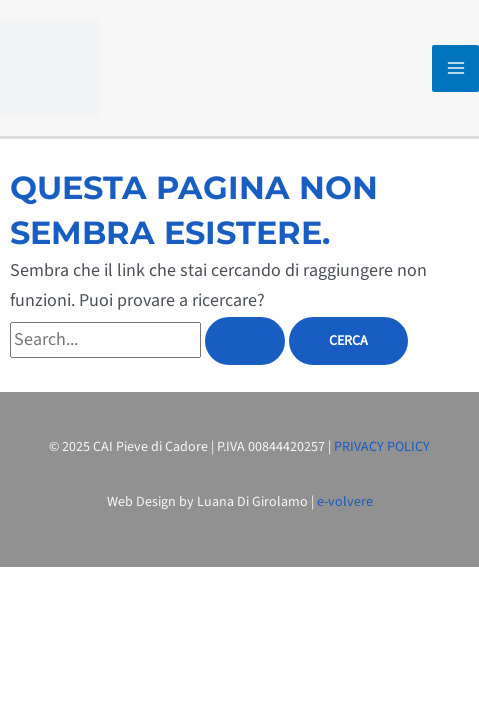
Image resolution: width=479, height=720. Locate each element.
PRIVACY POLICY (382, 447)
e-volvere (345, 502)
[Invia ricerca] (245, 341)
